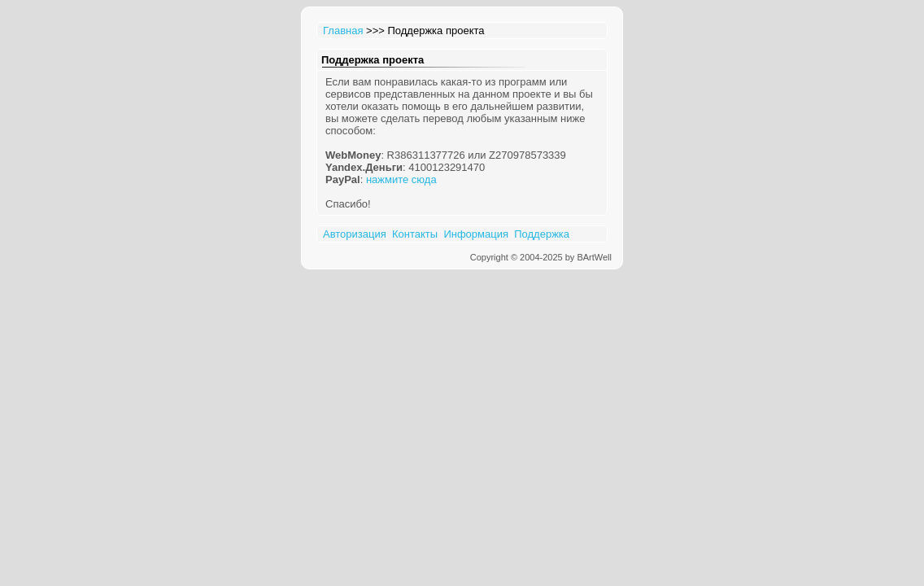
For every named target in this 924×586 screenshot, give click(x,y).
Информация (476, 234)
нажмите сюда (401, 179)
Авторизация (355, 234)
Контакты (415, 234)
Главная (343, 31)
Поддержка (542, 234)
